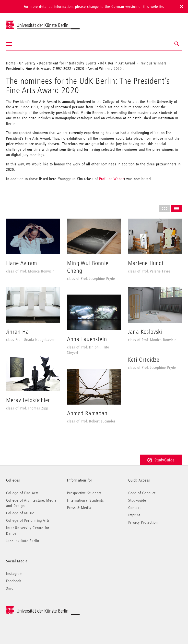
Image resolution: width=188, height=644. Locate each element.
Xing (10, 588)
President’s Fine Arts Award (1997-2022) (39, 68)
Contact (135, 508)
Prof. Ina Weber (112, 179)
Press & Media (79, 508)
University (27, 63)
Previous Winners (153, 63)
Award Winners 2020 (105, 68)
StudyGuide (161, 460)
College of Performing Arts (28, 520)
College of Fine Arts (22, 493)
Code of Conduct (142, 493)
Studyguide (137, 500)
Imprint (134, 515)
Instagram (14, 573)
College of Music (20, 513)
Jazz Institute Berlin (23, 541)
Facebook (14, 581)
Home (11, 63)
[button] (177, 44)
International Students (85, 500)
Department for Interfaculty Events (68, 63)
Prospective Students (84, 493)
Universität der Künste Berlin (25, 22)
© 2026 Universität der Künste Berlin (32, 609)
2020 (80, 68)
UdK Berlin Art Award (117, 63)
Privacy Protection (143, 522)
